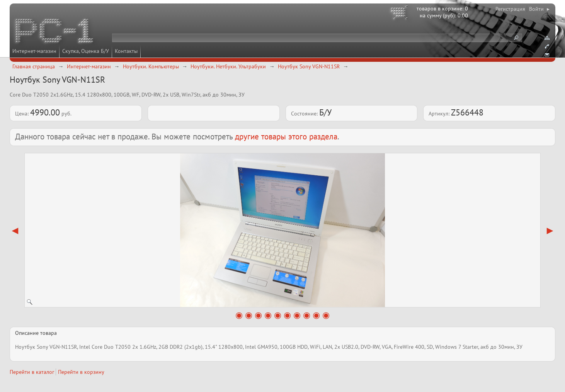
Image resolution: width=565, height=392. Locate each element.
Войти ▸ (539, 9)
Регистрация (510, 9)
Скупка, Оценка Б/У (86, 51)
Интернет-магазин (34, 51)
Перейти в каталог (32, 372)
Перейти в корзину (81, 372)
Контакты (126, 51)
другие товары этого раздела (286, 137)
